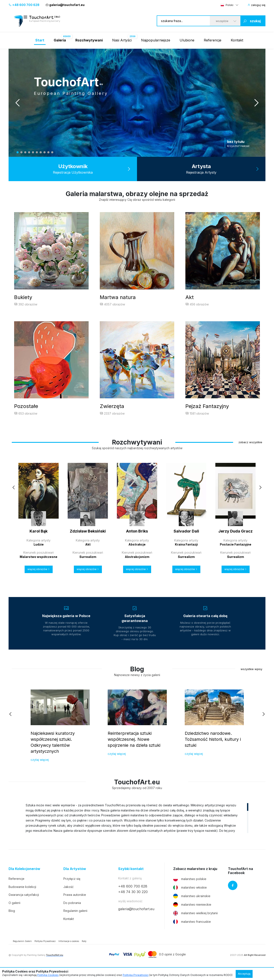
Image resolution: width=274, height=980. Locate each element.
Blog (12, 921)
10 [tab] (52, 152)
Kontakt (237, 40)
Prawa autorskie (75, 904)
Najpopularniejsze (156, 40)
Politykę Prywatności (136, 975)
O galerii (14, 913)
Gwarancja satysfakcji (24, 904)
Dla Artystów (75, 879)
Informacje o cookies (69, 951)
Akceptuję (244, 974)
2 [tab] (21, 152)
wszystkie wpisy (251, 679)
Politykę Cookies (48, 975)
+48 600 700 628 (24, 5)
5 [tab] (33, 152)
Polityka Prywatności (45, 951)
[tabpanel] (137, 103)
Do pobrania (72, 913)
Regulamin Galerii (22, 951)
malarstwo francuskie (192, 932)
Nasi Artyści (122, 40)
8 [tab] (45, 152)
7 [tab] (41, 152)
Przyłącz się (72, 888)
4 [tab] (29, 152)
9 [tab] (48, 152)
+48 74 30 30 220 (133, 902)
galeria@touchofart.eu (65, 5)
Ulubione (187, 40)
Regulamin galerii (75, 921)
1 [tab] (18, 152)
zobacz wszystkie (250, 452)
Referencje (213, 40)
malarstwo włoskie (190, 897)
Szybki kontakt (131, 879)
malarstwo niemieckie (192, 914)
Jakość (68, 897)
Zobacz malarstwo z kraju (195, 879)
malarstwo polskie (190, 889)
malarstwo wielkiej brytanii (195, 923)
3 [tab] (25, 152)
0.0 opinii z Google (172, 964)
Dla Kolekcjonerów (24, 879)
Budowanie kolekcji (22, 897)
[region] (137, 828)
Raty (84, 951)
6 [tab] (37, 152)
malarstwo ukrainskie (192, 906)
